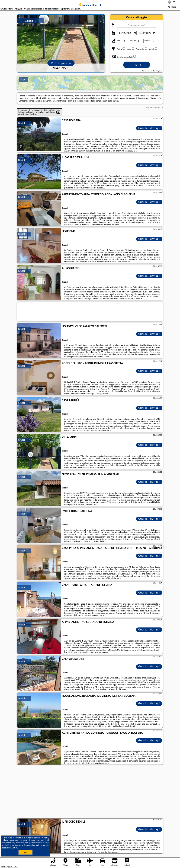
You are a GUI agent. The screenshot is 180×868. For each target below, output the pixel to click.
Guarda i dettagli (149, 128)
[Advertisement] (90, 792)
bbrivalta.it (90, 5)
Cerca (137, 65)
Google (45, 838)
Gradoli (22, 123)
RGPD (16, 848)
